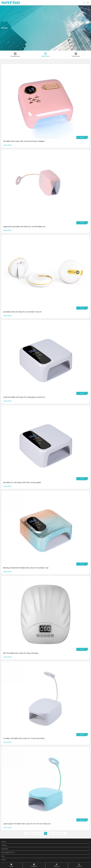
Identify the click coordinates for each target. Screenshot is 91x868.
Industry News (45, 55)
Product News (76, 55)
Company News (15, 55)
